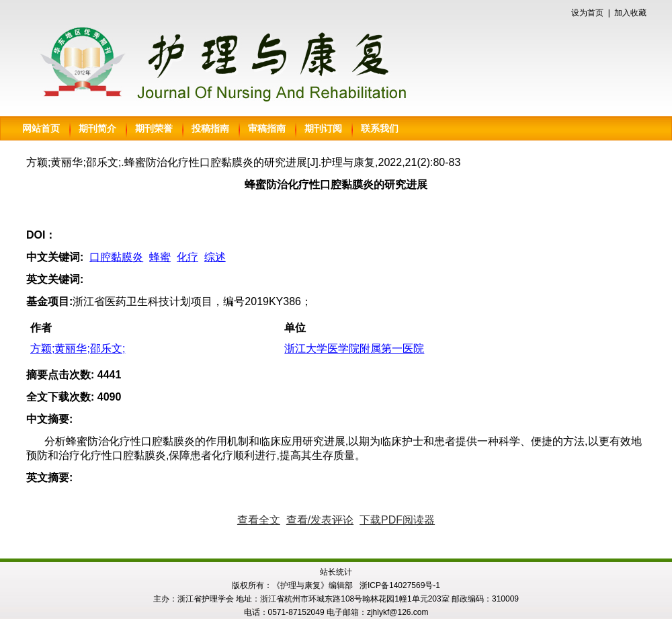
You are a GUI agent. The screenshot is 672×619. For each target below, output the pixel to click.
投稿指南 (210, 128)
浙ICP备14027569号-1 (400, 585)
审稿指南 (267, 128)
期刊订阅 (323, 128)
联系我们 (380, 128)
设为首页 (587, 13)
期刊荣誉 (154, 128)
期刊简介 (97, 128)
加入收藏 (630, 13)
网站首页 (41, 128)
